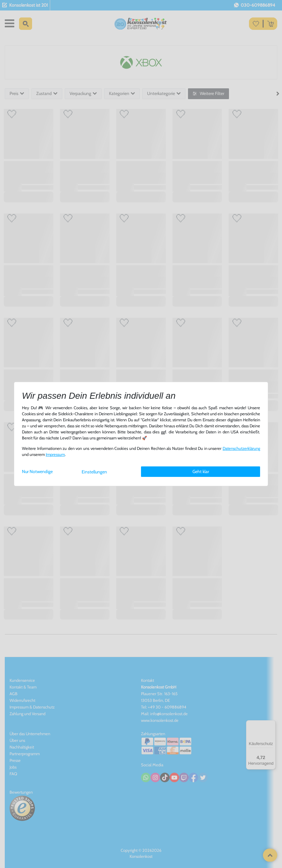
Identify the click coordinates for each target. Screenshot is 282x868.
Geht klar (201, 471)
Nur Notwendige (37, 471)
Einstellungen (94, 472)
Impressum (55, 454)
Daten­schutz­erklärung (241, 448)
